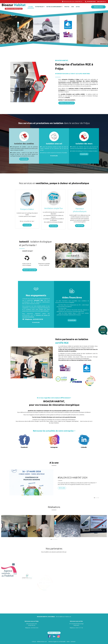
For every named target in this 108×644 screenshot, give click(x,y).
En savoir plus (24, 159)
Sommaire (73, 642)
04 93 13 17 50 (79, 628)
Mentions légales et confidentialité (57, 642)
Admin (68, 642)
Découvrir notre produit (30, 270)
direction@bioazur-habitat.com (63, 617)
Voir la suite (62, 488)
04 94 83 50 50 (35, 628)
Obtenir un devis (98, 7)
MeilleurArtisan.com (42, 642)
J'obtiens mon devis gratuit (67, 103)
